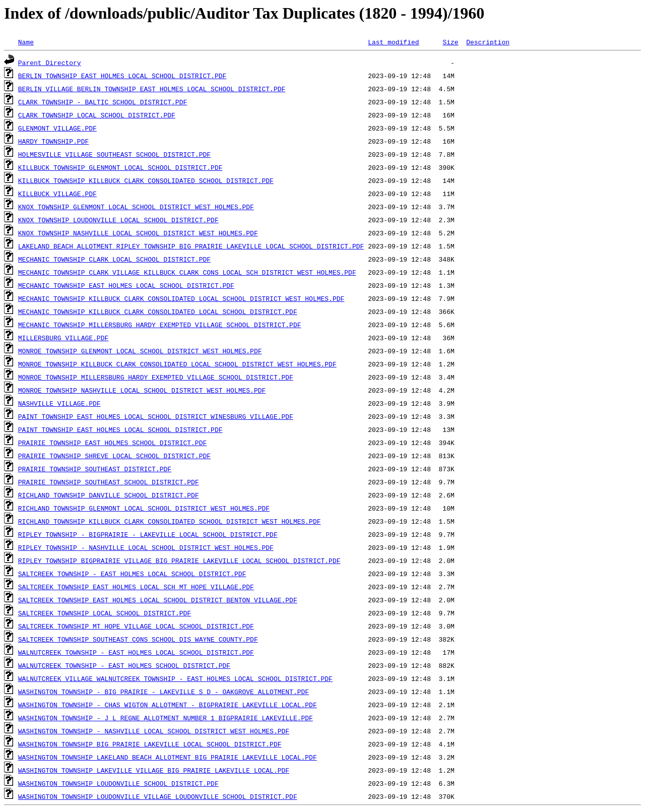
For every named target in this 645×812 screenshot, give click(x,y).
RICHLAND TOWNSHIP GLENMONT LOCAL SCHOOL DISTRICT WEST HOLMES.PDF (144, 508)
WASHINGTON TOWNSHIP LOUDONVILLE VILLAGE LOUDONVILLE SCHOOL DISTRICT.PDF (158, 796)
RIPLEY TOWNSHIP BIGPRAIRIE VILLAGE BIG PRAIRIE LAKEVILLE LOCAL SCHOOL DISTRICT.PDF (179, 560)
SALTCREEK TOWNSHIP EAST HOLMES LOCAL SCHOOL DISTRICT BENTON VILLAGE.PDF (158, 600)
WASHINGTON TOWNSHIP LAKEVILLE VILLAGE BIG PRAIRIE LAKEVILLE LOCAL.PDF (154, 770)
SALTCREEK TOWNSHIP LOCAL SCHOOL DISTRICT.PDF (105, 613)
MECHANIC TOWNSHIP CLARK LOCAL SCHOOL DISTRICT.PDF (114, 259)
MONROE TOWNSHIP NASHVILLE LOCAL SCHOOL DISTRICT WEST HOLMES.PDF (142, 390)
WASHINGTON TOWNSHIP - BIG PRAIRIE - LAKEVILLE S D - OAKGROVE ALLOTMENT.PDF (164, 692)
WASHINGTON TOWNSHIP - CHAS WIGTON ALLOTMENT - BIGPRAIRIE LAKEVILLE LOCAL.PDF (168, 705)
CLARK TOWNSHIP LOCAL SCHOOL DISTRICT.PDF (97, 115)
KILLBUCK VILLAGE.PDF (57, 194)
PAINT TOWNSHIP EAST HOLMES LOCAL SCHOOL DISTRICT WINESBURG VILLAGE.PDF (156, 416)
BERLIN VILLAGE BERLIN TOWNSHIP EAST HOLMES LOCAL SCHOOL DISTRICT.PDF (152, 89)
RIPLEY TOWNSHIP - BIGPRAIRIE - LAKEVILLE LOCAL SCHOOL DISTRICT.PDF (148, 534)
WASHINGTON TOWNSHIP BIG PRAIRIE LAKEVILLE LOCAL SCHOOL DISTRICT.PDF (150, 744)
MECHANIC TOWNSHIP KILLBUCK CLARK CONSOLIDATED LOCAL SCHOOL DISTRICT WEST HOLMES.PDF (181, 298)
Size (450, 42)
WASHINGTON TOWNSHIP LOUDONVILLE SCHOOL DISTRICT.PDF (118, 783)
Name (26, 42)
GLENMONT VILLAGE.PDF (57, 128)
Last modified (393, 42)
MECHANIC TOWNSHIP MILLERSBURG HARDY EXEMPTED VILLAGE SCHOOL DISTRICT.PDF (160, 325)
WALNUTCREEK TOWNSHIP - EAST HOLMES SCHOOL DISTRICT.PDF (124, 665)
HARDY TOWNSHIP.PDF (53, 141)
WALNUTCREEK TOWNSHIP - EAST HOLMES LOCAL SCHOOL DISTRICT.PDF (136, 652)
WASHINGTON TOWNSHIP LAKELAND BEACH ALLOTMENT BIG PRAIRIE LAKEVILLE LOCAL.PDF (168, 757)
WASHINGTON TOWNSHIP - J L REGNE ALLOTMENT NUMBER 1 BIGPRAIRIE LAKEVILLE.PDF (166, 718)
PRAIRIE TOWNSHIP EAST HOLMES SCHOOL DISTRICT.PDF (112, 443)
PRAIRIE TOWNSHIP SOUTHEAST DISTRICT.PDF (95, 469)
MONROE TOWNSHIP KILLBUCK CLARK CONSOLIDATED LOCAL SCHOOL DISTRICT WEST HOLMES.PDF (177, 364)
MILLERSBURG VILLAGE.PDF (63, 338)
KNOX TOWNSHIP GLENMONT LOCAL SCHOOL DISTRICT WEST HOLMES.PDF (136, 207)
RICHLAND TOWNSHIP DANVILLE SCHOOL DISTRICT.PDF (109, 495)
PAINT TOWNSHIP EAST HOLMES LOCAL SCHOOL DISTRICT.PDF (120, 429)
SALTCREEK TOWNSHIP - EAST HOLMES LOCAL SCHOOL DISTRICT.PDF (132, 574)
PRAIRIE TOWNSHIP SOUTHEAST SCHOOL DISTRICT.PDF (109, 482)
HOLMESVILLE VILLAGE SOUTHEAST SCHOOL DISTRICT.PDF (114, 154)
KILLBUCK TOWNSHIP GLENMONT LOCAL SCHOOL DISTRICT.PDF (120, 167)
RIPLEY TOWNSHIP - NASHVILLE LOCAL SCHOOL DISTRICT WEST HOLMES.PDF (146, 547)
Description (488, 42)
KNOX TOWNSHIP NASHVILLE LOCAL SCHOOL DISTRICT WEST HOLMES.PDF (138, 233)
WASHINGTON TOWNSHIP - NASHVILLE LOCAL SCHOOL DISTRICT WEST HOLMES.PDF (154, 731)
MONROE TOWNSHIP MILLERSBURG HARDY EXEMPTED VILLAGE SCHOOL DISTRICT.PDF (156, 377)
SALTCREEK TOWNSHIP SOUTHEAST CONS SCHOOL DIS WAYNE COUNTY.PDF (138, 639)
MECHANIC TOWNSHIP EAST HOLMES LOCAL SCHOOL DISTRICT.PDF (126, 285)
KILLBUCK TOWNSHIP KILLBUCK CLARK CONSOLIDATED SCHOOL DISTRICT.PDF (146, 180)
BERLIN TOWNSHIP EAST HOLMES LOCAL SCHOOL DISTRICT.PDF (122, 76)
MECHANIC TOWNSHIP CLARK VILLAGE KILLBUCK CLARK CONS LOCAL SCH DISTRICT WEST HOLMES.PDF (187, 272)
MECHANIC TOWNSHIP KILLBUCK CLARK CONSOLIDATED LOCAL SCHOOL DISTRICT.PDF (158, 311)
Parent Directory (50, 63)
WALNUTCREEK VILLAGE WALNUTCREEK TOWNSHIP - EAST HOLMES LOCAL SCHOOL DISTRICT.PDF (175, 678)
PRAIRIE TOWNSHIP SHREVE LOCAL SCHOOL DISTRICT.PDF (114, 456)
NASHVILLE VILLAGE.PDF (59, 403)
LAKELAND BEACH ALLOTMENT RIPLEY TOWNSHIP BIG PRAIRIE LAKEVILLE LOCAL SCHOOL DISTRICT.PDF (191, 246)
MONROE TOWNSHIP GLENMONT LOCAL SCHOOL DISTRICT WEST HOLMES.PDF (140, 351)
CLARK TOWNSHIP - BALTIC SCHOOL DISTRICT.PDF (103, 102)
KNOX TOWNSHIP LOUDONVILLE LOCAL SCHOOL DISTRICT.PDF (118, 220)
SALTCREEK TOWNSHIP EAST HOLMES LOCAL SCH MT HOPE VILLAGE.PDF (136, 587)
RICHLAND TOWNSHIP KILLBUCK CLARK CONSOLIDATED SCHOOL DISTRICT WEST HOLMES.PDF (170, 521)
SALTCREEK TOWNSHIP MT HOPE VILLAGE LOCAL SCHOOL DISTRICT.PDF (136, 626)
